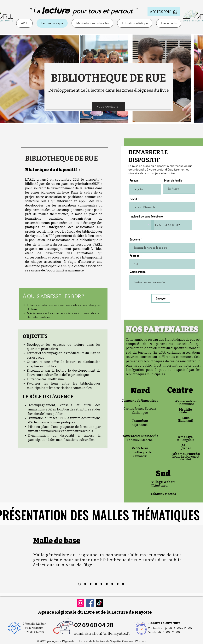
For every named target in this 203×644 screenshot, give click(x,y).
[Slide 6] (107, 584)
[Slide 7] (112, 584)
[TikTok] (99, 603)
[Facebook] (90, 603)
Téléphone (157, 217)
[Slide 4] (96, 584)
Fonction (135, 256)
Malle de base (57, 541)
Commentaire (138, 272)
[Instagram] (81, 603)
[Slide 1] (79, 584)
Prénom (134, 181)
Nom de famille (173, 181)
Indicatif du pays (140, 217)
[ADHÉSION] (164, 12)
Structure (135, 240)
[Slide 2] (85, 584)
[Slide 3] (91, 584)
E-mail (133, 199)
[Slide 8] (118, 584)
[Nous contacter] (108, 106)
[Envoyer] (161, 298)
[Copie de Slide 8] (123, 584)
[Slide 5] (101, 584)
